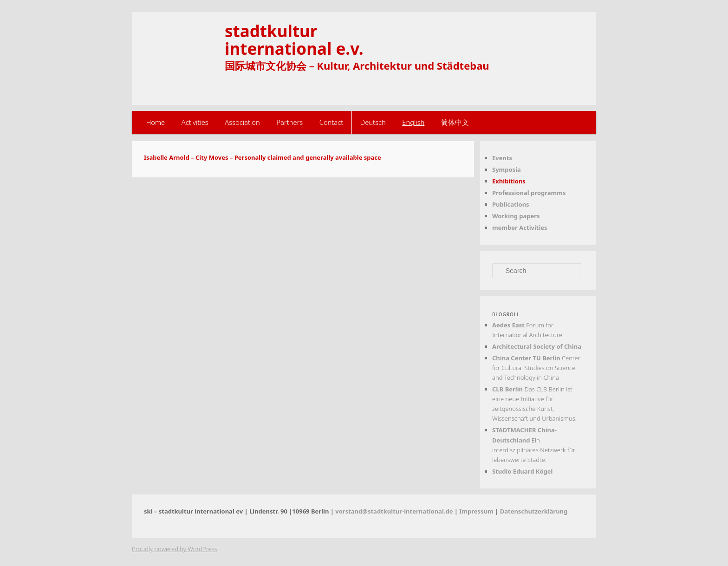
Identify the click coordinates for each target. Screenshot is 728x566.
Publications (511, 204)
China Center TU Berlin (526, 358)
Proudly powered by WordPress (175, 549)
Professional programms (529, 193)
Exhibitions (509, 181)
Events (502, 158)
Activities (195, 122)
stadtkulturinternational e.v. (294, 39)
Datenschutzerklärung (534, 511)
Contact (331, 122)
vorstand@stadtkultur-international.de (394, 511)
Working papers (516, 216)
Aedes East (508, 325)
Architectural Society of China (537, 346)
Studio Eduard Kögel (522, 471)
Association (242, 122)
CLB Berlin (507, 389)
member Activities (520, 228)
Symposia (507, 169)
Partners (289, 122)
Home (156, 122)
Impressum (476, 511)
